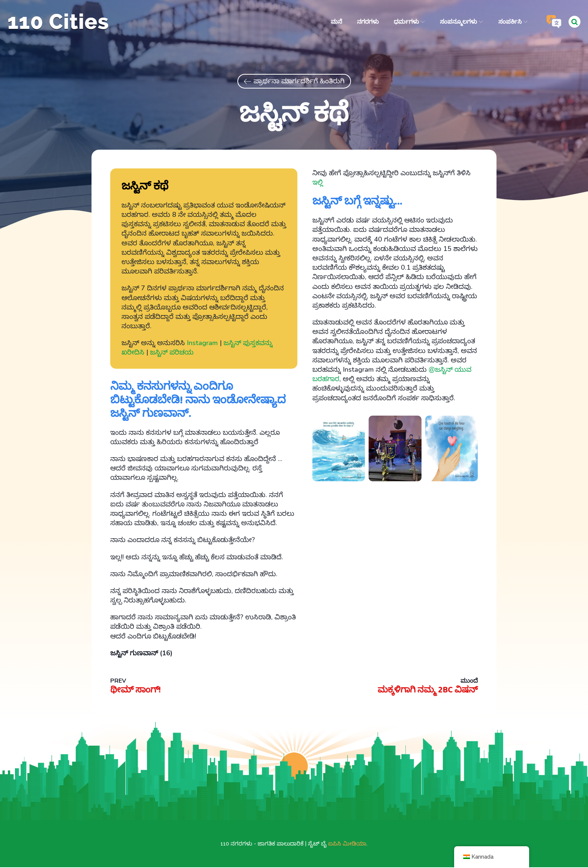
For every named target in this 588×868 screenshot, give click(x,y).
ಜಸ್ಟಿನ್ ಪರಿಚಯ (172, 353)
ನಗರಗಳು (367, 22)
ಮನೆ (336, 22)
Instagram (202, 344)
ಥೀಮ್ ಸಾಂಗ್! (136, 691)
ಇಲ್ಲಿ (318, 183)
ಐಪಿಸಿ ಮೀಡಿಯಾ (347, 844)
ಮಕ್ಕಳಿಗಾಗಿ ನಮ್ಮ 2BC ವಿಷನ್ (426, 691)
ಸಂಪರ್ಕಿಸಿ (513, 22)
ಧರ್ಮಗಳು (409, 22)
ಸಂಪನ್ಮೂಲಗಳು (461, 22)
